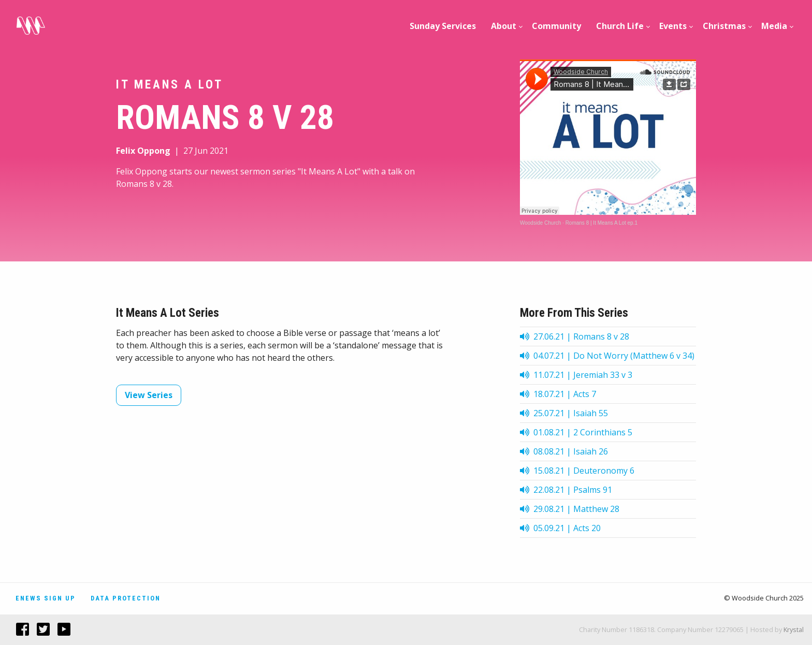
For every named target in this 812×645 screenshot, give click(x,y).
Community (556, 26)
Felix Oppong (143, 151)
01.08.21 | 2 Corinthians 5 (576, 432)
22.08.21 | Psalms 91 (566, 490)
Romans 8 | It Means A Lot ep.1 (601, 223)
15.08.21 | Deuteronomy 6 (577, 471)
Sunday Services (443, 26)
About (504, 26)
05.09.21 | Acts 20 (560, 528)
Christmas (724, 26)
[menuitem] (443, 26)
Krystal (794, 629)
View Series (149, 395)
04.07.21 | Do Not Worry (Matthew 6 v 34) (607, 356)
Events (673, 26)
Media (774, 26)
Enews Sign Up (46, 598)
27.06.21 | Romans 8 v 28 (575, 336)
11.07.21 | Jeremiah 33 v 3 (576, 375)
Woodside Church (540, 223)
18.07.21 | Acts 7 (558, 394)
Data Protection (126, 598)
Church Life (620, 26)
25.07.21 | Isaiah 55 (564, 413)
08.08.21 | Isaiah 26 (564, 451)
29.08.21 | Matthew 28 (570, 509)
